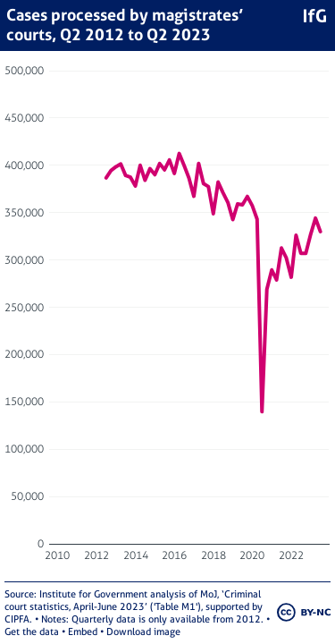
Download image (143, 631)
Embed (83, 631)
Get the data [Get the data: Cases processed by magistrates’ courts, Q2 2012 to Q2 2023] (32, 631)
